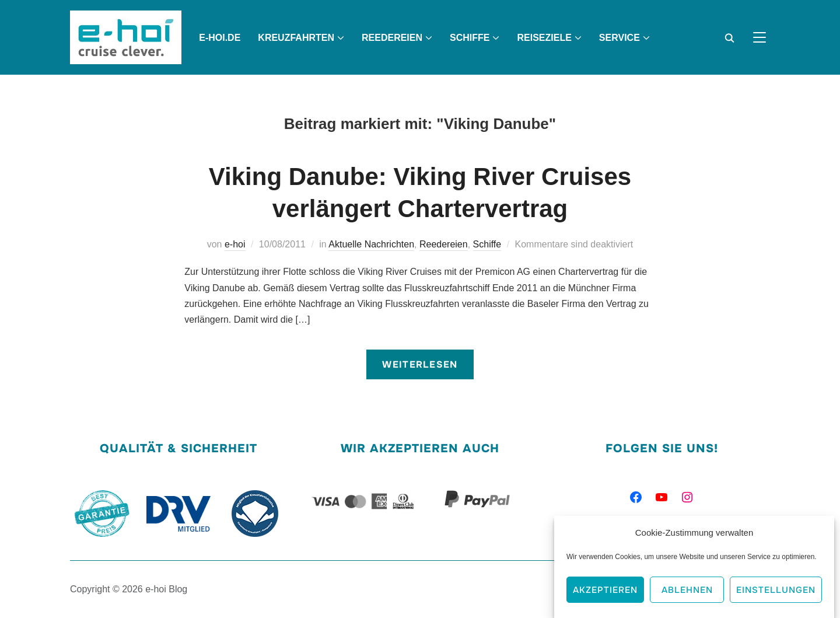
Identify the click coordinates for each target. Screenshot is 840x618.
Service (619, 38)
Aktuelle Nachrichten (371, 244)
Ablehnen (687, 592)
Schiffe (470, 38)
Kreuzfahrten (296, 38)
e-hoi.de (220, 38)
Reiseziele (544, 38)
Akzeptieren (605, 592)
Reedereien (392, 38)
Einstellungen (776, 592)
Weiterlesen (420, 364)
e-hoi (235, 244)
